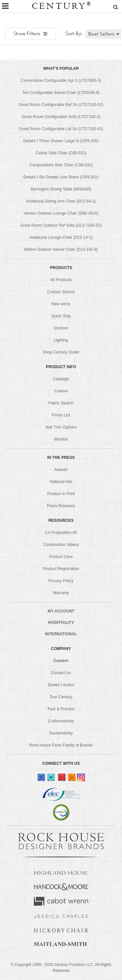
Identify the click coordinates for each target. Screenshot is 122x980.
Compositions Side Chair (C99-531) (61, 165)
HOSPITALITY (61, 623)
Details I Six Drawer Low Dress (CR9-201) (61, 177)
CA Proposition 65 (61, 533)
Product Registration (61, 569)
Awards (61, 470)
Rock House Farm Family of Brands (61, 745)
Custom (61, 391)
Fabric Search (61, 403)
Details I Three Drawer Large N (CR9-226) (61, 141)
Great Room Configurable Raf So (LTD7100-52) (61, 105)
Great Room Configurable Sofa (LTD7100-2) (61, 117)
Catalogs (61, 379)
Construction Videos (61, 545)
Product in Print (61, 494)
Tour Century (61, 697)
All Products (61, 280)
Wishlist (61, 439)
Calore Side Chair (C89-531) (61, 153)
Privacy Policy (61, 581)
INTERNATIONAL (61, 634)
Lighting (61, 340)
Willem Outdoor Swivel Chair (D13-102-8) (61, 249)
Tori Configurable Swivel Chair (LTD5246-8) (61, 93)
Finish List (61, 415)
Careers (61, 661)
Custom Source (61, 292)
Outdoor (61, 328)
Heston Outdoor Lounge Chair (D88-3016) (61, 213)
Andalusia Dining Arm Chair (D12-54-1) (61, 201)
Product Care (61, 557)
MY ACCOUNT (61, 611)
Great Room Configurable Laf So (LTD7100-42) (61, 129)
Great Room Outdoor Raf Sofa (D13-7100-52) (61, 225)
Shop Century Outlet (61, 352)
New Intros (61, 304)
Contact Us (61, 673)
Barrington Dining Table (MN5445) (61, 189)
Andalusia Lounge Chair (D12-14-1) (61, 237)
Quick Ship (61, 316)
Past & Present (61, 709)
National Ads (61, 482)
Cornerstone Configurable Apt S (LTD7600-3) (61, 81)
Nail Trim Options (61, 427)
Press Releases (61, 506)
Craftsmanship (61, 721)
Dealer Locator (61, 685)
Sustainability (61, 733)
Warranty (61, 593)
